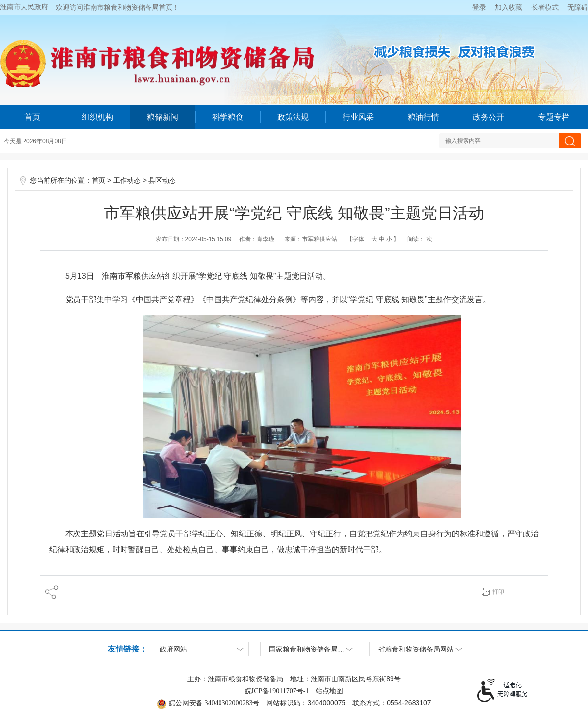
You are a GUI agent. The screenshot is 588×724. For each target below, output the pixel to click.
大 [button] (374, 239)
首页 (32, 117)
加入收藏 (509, 8)
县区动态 (162, 181)
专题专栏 (554, 117)
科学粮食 (228, 117)
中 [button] (381, 239)
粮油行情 (423, 117)
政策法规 (293, 117)
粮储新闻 (163, 117)
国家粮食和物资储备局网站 (310, 649)
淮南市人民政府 (24, 7)
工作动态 (127, 181)
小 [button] (389, 239)
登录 (479, 8)
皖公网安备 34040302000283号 (208, 703)
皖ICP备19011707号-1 (277, 691)
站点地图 (329, 691)
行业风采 (358, 117)
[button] (545, 8)
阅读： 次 (420, 239)
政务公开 (489, 117)
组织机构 (98, 117)
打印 (498, 592)
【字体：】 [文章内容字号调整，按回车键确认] (373, 239)
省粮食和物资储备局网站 (416, 649)
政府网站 (173, 649)
